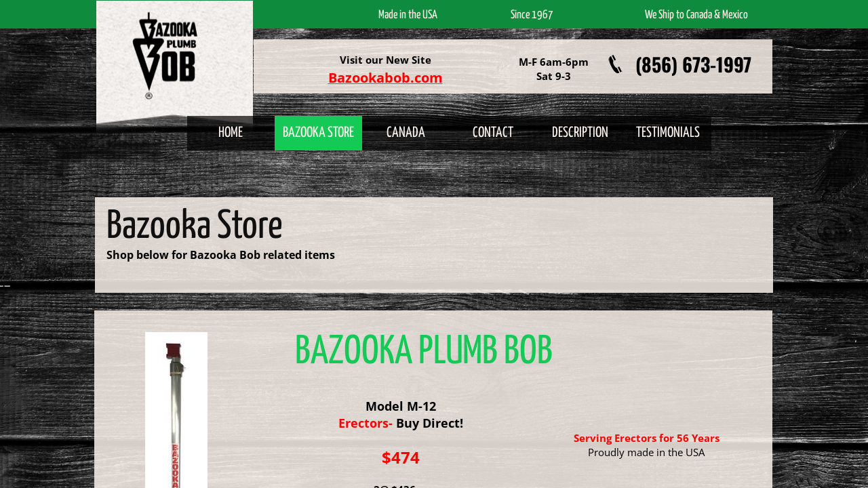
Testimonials (668, 133)
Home (231, 133)
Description (580, 133)
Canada (406, 133)
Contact (493, 133)
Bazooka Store (318, 133)
